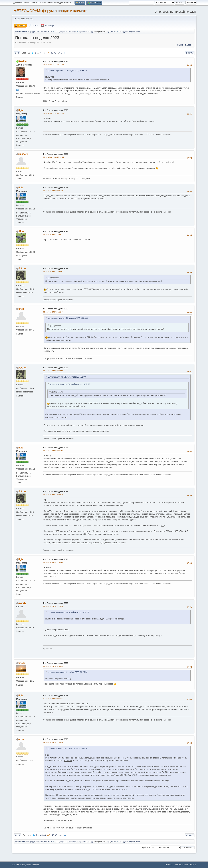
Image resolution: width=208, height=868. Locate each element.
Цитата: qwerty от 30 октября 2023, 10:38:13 (68, 612)
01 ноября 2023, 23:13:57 (53, 666)
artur (21, 309)
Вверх (17, 835)
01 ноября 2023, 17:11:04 (53, 562)
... (38, 53)
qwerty (22, 603)
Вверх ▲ (193, 865)
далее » (189, 45)
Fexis (114, 32)
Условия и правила (181, 865)
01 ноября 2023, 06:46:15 (53, 191)
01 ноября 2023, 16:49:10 (53, 495)
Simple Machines (32, 865)
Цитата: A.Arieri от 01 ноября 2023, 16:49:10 (68, 749)
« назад (179, 45)
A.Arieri (23, 268)
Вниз (17, 53)
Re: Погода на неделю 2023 (56, 61)
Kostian (23, 61)
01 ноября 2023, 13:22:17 (53, 235)
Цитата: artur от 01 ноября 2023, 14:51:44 (67, 377)
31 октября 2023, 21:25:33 (54, 113)
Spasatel (24, 154)
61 (61, 53)
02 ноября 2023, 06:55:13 (53, 699)
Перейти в (145, 847)
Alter (21, 231)
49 (55, 53)
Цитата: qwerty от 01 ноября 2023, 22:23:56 (68, 672)
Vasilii (22, 663)
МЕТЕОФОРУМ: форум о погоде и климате (50, 11)
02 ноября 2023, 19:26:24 (53, 742)
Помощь (169, 865)
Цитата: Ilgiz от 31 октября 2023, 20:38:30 (67, 71)
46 (44, 53)
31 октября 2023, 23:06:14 (54, 157)
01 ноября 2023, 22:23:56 (53, 606)
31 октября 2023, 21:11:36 (54, 64)
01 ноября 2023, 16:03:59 (53, 371)
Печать (190, 53)
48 (52, 53)
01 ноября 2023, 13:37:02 (53, 272)
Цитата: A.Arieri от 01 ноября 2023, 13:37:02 (68, 318)
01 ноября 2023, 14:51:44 (53, 312)
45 (40, 53)
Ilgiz (109, 32)
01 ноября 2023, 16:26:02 (53, 451)
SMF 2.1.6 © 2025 (18, 865)
